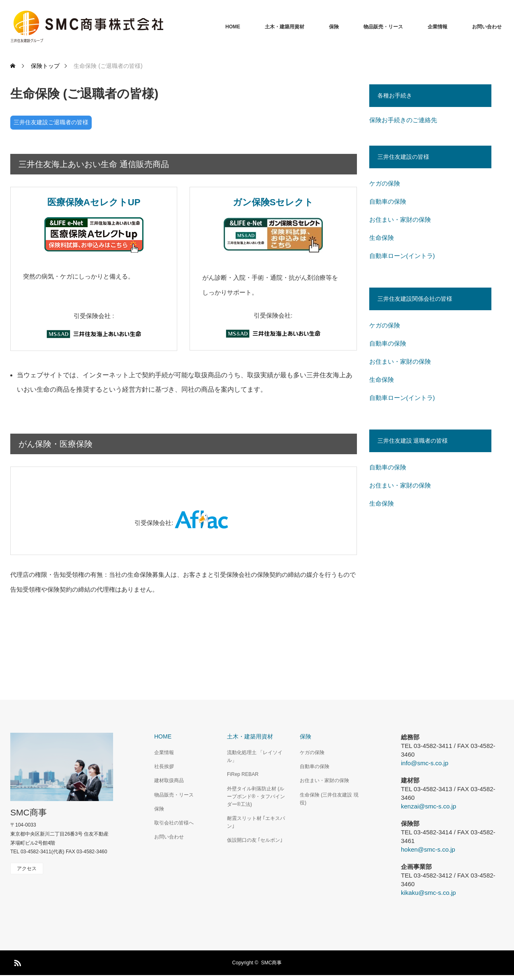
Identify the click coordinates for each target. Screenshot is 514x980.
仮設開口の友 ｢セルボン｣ (255, 840)
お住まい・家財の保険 (400, 219)
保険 (334, 27)
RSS (16, 961)
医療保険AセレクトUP (94, 202)
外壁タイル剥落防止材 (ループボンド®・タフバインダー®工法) (256, 797)
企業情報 (438, 27)
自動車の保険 (388, 201)
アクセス (27, 869)
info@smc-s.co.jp (425, 763)
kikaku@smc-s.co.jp (428, 893)
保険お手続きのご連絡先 (403, 120)
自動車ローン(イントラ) (402, 256)
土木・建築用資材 (285, 27)
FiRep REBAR (243, 774)
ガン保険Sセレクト (273, 202)
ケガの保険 (385, 183)
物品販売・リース (383, 27)
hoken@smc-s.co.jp (428, 849)
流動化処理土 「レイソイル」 (255, 756)
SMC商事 (29, 812)
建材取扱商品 (169, 780)
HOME (233, 27)
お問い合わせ (487, 27)
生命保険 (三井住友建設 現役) (329, 799)
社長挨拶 (164, 766)
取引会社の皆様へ (174, 823)
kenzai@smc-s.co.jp (428, 806)
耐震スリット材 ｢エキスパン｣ (256, 822)
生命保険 (382, 238)
